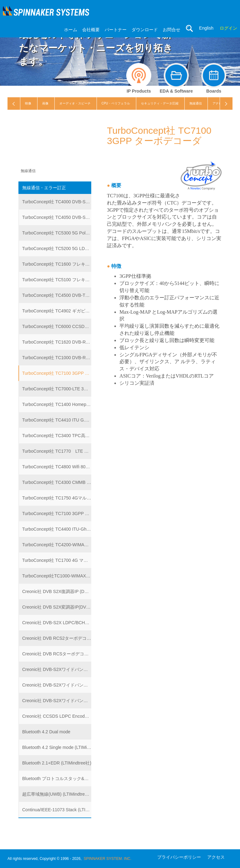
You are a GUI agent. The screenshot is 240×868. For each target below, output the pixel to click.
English (206, 28)
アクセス (216, 857)
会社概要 (91, 30)
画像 (45, 103)
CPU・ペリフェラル (116, 103)
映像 (28, 103)
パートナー (116, 30)
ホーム (71, 30)
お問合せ (172, 30)
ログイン (228, 28)
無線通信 (196, 103)
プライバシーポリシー (179, 857)
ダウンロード (145, 30)
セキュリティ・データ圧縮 (160, 103)
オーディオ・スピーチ (75, 103)
